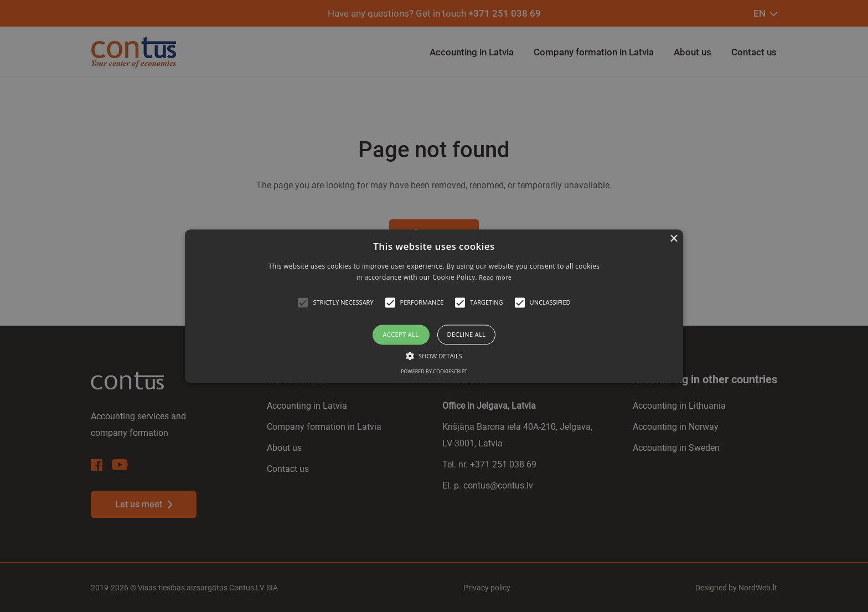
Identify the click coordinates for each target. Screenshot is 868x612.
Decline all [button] (467, 335)
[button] (303, 303)
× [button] (673, 239)
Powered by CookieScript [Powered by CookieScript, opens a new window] (434, 371)
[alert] (434, 306)
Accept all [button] (401, 335)
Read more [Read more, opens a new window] (495, 277)
